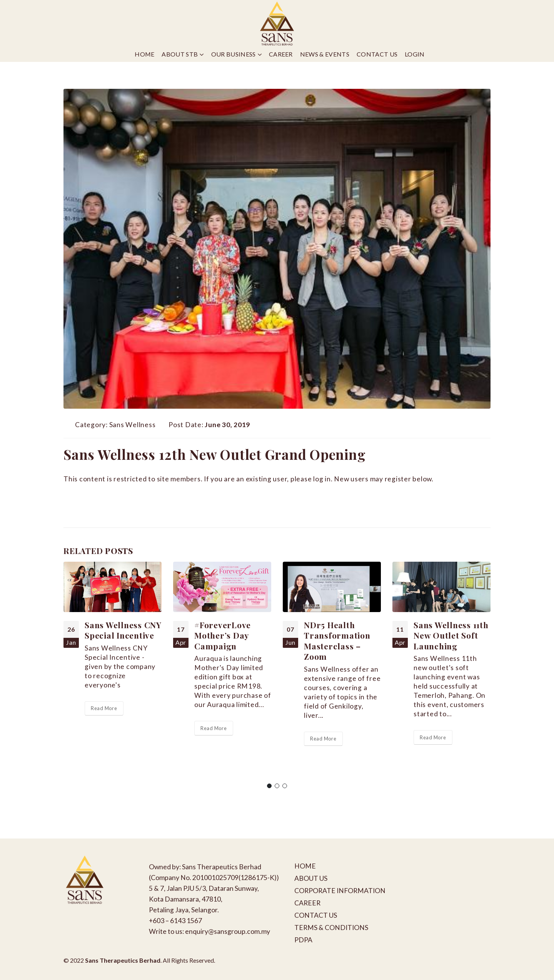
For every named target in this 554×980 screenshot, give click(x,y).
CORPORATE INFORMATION (340, 891)
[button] (269, 786)
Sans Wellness (133, 425)
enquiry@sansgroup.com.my (228, 931)
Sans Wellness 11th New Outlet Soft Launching (451, 635)
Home (144, 54)
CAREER (307, 903)
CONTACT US (316, 915)
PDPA (303, 940)
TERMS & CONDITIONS (331, 928)
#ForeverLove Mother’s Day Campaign (223, 635)
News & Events (325, 54)
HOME (305, 866)
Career (281, 54)
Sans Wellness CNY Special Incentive (123, 630)
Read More (104, 708)
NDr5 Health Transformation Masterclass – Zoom (337, 641)
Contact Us (377, 54)
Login (415, 54)
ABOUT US (311, 878)
